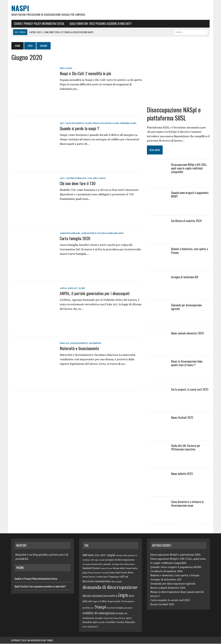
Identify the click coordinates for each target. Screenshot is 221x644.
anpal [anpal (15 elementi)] (111, 555)
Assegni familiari (69, 233)
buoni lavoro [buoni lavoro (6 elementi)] (89, 577)
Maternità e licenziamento (79, 348)
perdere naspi (128, 123)
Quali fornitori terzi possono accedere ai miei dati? (100, 24)
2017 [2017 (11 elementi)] (103, 555)
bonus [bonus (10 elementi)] (96, 568)
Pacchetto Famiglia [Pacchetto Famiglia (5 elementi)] (115, 608)
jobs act (72, 288)
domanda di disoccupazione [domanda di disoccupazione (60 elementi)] (110, 588)
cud (89, 178)
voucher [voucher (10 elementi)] (111, 622)
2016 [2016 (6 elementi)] (97, 556)
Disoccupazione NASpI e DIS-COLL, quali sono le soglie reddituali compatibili (189, 169)
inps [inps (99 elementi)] (123, 595)
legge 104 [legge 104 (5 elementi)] (97, 602)
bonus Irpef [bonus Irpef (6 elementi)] (115, 573)
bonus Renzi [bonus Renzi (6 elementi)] (127, 573)
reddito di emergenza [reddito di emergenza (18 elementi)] (99, 613)
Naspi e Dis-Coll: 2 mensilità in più (85, 73)
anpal (63, 288)
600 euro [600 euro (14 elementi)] (88, 555)
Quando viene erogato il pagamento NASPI (190, 195)
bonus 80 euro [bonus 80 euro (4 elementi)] (106, 569)
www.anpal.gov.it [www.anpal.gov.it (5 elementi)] (90, 627)
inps (62, 68)
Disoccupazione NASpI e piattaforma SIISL (174, 114)
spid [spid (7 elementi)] (95, 622)
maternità (95, 343)
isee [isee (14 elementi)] (131, 596)
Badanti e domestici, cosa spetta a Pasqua (190, 251)
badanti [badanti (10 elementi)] (87, 568)
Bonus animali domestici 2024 (187, 334)
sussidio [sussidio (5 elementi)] (101, 623)
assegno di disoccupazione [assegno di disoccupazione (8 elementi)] (120, 560)
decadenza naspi (81, 123)
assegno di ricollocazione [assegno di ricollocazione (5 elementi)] (123, 564)
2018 (68, 123)
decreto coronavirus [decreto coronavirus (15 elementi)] (97, 581)
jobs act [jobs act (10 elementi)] (87, 601)
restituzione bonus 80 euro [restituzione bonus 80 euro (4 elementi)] (114, 618)
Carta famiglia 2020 (75, 238)
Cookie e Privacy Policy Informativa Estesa (39, 24)
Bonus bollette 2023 (182, 474)
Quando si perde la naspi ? (79, 128)
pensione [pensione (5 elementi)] (128, 608)
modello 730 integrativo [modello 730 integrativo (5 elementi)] (124, 602)
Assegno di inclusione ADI (185, 277)
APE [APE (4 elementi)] (92, 560)
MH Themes (48, 641)
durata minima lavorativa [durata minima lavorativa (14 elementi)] (100, 596)
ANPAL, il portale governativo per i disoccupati (94, 293)
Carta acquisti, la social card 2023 (190, 390)
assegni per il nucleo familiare (99, 233)
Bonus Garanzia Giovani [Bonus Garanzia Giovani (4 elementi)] (98, 573)
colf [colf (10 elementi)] (122, 577)
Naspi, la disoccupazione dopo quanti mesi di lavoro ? (190, 363)
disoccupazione (102, 123)
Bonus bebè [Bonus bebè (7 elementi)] (119, 568)
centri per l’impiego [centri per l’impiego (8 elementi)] (107, 577)
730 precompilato (76, 178)
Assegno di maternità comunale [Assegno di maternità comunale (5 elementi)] (97, 564)
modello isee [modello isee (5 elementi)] (88, 608)
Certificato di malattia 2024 (186, 221)
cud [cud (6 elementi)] (126, 577)
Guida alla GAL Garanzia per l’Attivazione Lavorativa (186, 448)
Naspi (68, 68)
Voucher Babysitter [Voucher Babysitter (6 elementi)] (126, 623)
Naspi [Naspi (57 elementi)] (100, 607)
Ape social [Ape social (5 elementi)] (99, 560)
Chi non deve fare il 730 (77, 183)
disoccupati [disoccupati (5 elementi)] (117, 582)
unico (102, 178)
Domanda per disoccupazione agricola (186, 307)
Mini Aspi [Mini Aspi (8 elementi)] (107, 602)
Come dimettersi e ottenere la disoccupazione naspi (187, 504)
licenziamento (79, 343)
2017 (62, 123)
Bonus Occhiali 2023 (182, 418)
